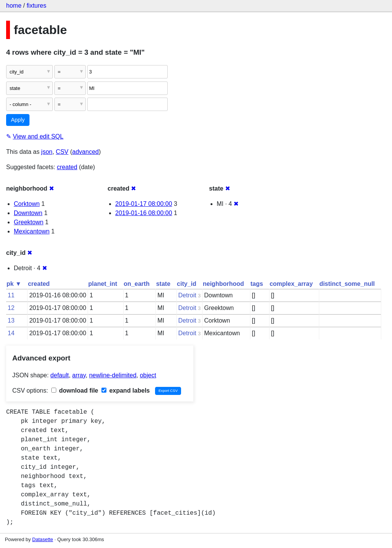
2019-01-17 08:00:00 (144, 204)
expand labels (126, 391)
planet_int (103, 284)
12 (11, 308)
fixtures (36, 6)
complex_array (291, 284)
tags (257, 284)
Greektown (29, 222)
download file (75, 391)
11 (11, 295)
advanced (86, 152)
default (60, 375)
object (148, 375)
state (163, 284)
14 (11, 333)
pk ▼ (14, 284)
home (14, 6)
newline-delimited (113, 375)
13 (11, 320)
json (47, 152)
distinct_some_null (347, 284)
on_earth (137, 284)
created (67, 167)
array (79, 375)
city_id (187, 284)
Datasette (43, 539)
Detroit (187, 295)
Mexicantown (32, 231)
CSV (62, 152)
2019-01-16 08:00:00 (144, 213)
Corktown (27, 204)
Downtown (28, 213)
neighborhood (224, 284)
